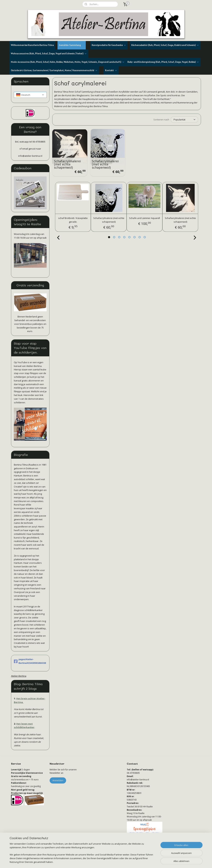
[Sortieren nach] (184, 120)
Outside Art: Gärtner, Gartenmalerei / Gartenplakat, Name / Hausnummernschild (54, 70)
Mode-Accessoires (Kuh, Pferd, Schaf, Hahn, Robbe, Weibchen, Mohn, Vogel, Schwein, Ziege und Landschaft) (68, 62)
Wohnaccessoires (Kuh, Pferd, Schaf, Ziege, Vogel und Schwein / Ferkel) (49, 54)
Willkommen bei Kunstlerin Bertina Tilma (32, 45)
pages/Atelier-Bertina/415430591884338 (30, 661)
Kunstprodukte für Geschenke (109, 45)
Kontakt (111, 70)
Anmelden (58, 780)
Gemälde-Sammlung (72, 45)
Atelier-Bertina (19, 676)
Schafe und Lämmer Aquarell (145, 218)
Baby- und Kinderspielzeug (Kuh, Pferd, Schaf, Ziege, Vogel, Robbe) (163, 62)
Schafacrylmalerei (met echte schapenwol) (67, 164)
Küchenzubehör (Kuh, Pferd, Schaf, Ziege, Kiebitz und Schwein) (165, 45)
